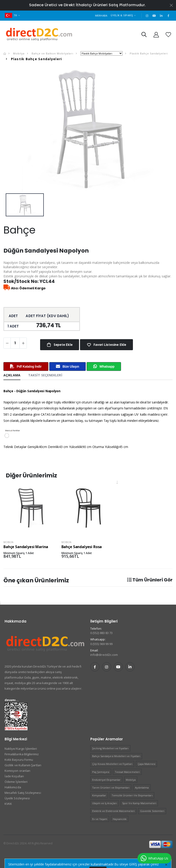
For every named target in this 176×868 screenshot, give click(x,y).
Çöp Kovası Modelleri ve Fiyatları (112, 764)
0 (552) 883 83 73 (101, 633)
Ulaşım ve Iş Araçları (104, 803)
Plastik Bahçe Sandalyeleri (148, 53)
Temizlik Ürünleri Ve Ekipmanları (132, 795)
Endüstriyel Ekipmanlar (106, 780)
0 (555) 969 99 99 (101, 644)
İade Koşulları (14, 776)
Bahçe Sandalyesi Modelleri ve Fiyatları (116, 756)
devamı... (12, 700)
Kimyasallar (99, 795)
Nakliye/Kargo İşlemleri (21, 749)
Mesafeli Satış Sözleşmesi (23, 793)
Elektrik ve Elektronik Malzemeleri (113, 811)
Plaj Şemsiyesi (101, 772)
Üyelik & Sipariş (122, 15)
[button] (144, 35)
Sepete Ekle (63, 345)
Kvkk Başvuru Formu (19, 760)
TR (11, 15)
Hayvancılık (120, 819)
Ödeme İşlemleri (16, 782)
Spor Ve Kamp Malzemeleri (139, 803)
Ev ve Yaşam (100, 819)
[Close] (166, 865)
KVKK (8, 804)
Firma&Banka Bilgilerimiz (22, 754)
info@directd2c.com (104, 655)
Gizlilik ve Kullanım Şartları (23, 765)
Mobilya (18, 53)
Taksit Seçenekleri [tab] (45, 375)
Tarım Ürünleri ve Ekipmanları (111, 788)
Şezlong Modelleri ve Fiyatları (110, 748)
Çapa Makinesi (147, 764)
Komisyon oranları (17, 771)
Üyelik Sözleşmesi (17, 798)
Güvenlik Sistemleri (152, 811)
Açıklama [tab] (12, 375)
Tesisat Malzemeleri (127, 772)
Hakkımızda (13, 787)
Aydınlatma (142, 788)
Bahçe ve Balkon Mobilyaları (52, 53)
